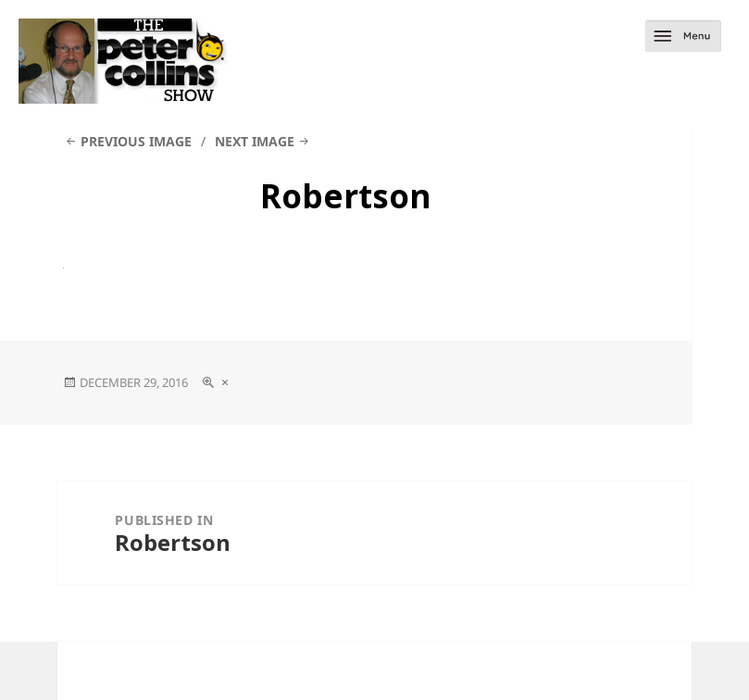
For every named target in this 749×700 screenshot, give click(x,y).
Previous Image (136, 141)
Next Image (255, 141)
